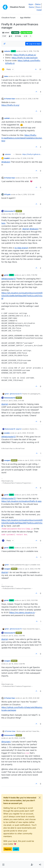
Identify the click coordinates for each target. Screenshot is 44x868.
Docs (38, 7)
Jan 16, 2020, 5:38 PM (17, 664)
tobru (6, 76)
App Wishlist (26, 33)
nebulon (7, 51)
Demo (32, 7)
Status (38, 4)
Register (8, 849)
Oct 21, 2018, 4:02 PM (24, 76)
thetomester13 (10, 211)
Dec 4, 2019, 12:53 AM (26, 194)
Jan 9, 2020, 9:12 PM (33, 569)
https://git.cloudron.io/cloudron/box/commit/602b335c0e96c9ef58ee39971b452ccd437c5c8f (22, 296)
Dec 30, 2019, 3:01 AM (17, 214)
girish (6, 275)
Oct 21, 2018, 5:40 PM (30, 99)
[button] (3, 865)
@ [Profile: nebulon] (6, 162)
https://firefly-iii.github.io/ (25, 55)
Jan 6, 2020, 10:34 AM (25, 433)
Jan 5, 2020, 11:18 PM (29, 275)
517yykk (7, 194)
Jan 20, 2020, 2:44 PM (17, 738)
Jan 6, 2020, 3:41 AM (16, 401)
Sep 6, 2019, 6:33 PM (25, 118)
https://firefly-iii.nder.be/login (25, 58)
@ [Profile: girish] (26, 229)
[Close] (40, 798)
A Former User (10, 99)
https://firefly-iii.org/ (10, 105)
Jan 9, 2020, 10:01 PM (30, 600)
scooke (7, 433)
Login (16, 849)
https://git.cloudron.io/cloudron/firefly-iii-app (21, 501)
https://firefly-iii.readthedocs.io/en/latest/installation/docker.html (22, 138)
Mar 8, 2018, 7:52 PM (31, 51)
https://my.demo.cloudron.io (22, 612)
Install (39, 10)
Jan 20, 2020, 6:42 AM (31, 698)
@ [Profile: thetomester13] (9, 279)
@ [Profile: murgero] (6, 742)
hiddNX (7, 158)
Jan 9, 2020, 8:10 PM (29, 548)
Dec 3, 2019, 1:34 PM (30, 178)
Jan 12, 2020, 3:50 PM (17, 636)
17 (40, 69)
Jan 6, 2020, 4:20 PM (33, 460)
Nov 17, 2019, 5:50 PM (25, 158)
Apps (31, 4)
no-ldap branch (21, 248)
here (3, 223)
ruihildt (7, 118)
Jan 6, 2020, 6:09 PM (29, 495)
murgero (7, 460)
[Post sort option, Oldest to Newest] (5, 44)
